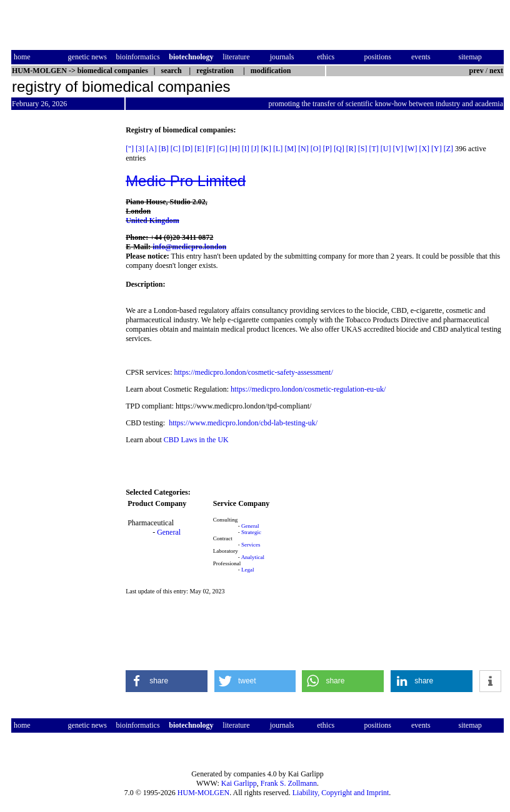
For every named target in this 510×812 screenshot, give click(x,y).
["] (130, 149)
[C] (176, 149)
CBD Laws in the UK (197, 440)
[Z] (448, 149)
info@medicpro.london (189, 247)
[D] (188, 149)
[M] (290, 149)
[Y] (437, 149)
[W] (411, 149)
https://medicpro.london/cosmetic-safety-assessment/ (253, 372)
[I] (246, 149)
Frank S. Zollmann (289, 783)
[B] (164, 149)
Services (251, 545)
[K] (266, 149)
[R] (351, 149)
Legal (248, 570)
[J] (255, 149)
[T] (373, 149)
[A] (152, 149)
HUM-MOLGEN (203, 793)
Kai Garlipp (239, 783)
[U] (386, 149)
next (496, 71)
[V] (398, 149)
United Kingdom (152, 220)
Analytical (253, 557)
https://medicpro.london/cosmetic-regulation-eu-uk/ (308, 389)
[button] (167, 681)
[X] (424, 149)
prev (477, 71)
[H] (235, 149)
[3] (140, 149)
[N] (303, 149)
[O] (316, 149)
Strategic (251, 532)
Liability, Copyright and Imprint (341, 793)
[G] (222, 149)
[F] (211, 149)
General (169, 532)
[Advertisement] (64, 313)
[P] (327, 149)
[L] (278, 149)
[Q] (339, 149)
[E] (199, 149)
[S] (363, 149)
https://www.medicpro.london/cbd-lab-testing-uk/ (243, 423)
